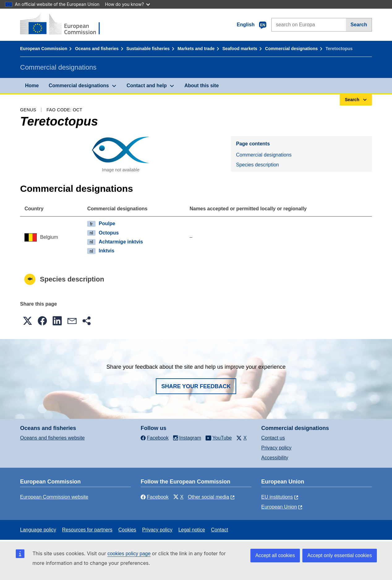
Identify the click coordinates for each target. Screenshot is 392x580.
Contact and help (147, 86)
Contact (219, 530)
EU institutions (277, 497)
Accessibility (275, 458)
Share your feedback (196, 386)
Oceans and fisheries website (52, 438)
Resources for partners (87, 530)
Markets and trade (196, 49)
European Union (279, 507)
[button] (28, 321)
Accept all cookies (275, 555)
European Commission (44, 49)
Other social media (209, 497)
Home (32, 86)
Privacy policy (276, 448)
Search (359, 25)
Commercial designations (291, 49)
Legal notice (192, 530)
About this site (201, 86)
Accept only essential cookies (340, 555)
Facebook (155, 497)
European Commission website (54, 497)
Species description (257, 165)
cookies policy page (129, 554)
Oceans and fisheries (97, 49)
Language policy (38, 530)
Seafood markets (240, 49)
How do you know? (128, 4)
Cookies (127, 530)
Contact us (273, 438)
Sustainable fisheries (148, 49)
